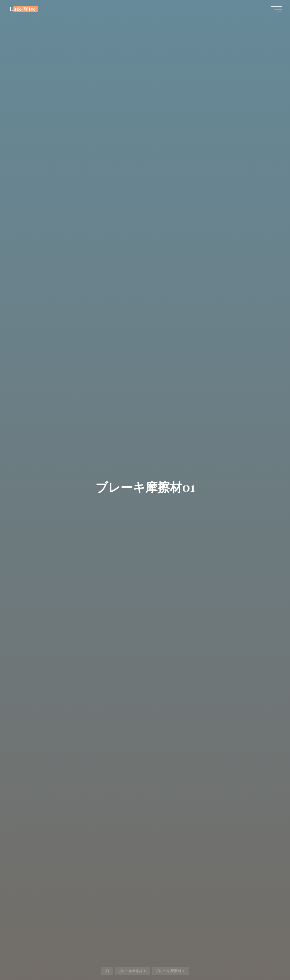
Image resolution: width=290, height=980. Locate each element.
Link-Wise (24, 10)
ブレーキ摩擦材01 (133, 970)
